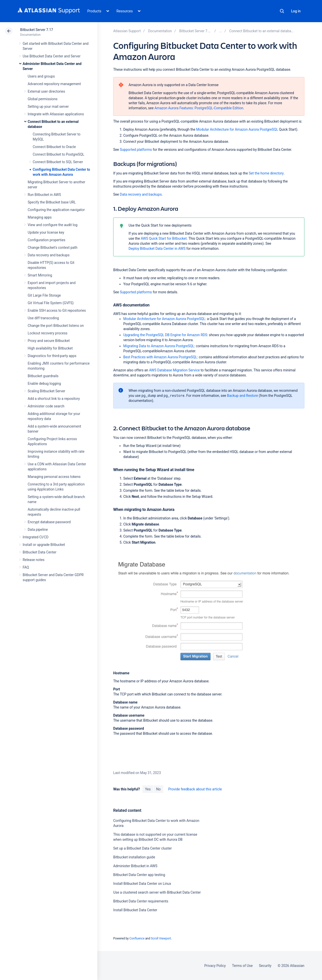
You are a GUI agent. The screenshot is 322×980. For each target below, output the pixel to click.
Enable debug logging (44, 383)
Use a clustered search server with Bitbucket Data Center (157, 892)
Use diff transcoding (43, 318)
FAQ (26, 567)
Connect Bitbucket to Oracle (54, 147)
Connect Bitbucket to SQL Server (58, 162)
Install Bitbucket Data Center (135, 910)
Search (282, 11)
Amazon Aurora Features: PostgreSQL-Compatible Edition (199, 108)
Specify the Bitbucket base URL (52, 202)
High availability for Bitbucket (50, 348)
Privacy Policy (215, 966)
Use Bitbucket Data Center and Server (52, 56)
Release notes (34, 560)
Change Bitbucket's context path (53, 248)
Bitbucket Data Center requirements (141, 901)
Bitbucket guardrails (43, 376)
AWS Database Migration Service (174, 370)
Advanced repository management (54, 84)
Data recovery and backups (49, 255)
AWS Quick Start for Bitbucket (164, 238)
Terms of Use (242, 966)
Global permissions (43, 99)
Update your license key (46, 232)
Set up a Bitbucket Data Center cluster (143, 848)
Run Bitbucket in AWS (44, 195)
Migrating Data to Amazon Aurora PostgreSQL (159, 346)
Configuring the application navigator (56, 210)
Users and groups (41, 76)
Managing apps (40, 217)
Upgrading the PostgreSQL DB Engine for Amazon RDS (165, 335)
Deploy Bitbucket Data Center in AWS (157, 249)
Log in (296, 11)
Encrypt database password (49, 522)
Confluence (137, 938)
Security (265, 966)
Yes (148, 789)
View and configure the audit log (53, 225)
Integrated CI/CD (36, 537)
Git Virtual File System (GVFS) (51, 303)
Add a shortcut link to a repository (54, 399)
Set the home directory (266, 173)
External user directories (46, 91)
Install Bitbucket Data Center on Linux (142, 884)
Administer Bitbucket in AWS (135, 866)
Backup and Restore (242, 396)
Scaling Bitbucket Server (46, 391)
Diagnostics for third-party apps (52, 356)
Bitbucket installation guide (134, 857)
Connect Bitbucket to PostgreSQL (58, 154)
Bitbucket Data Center (39, 552)
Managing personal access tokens (54, 477)
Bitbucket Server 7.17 (37, 30)
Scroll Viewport (161, 938)
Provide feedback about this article (195, 789)
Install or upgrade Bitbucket (44, 545)
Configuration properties (47, 240)
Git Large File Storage (44, 295)
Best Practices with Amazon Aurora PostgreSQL (160, 357)
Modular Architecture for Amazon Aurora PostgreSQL (237, 129)
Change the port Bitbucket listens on (56, 326)
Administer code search (46, 406)
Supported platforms (136, 150)
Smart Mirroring (40, 275)
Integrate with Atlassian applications (56, 114)
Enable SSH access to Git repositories (57, 310)
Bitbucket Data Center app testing (139, 875)
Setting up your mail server (48, 107)
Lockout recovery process (48, 333)
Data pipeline (38, 530)
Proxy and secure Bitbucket (49, 341)
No (158, 789)
